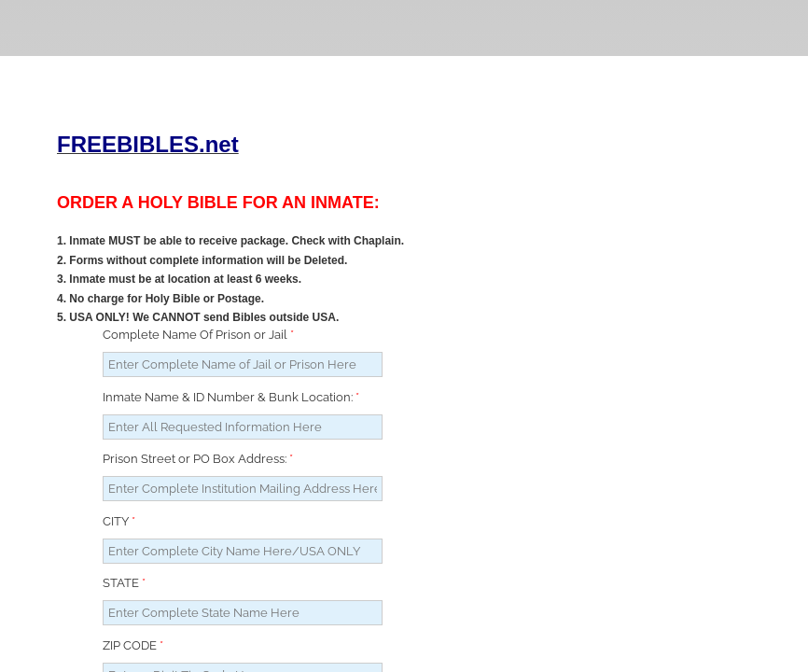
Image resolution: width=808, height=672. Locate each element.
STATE (124, 583)
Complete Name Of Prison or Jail (198, 335)
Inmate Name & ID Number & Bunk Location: (231, 397)
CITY (119, 521)
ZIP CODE (133, 645)
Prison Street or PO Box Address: (198, 459)
